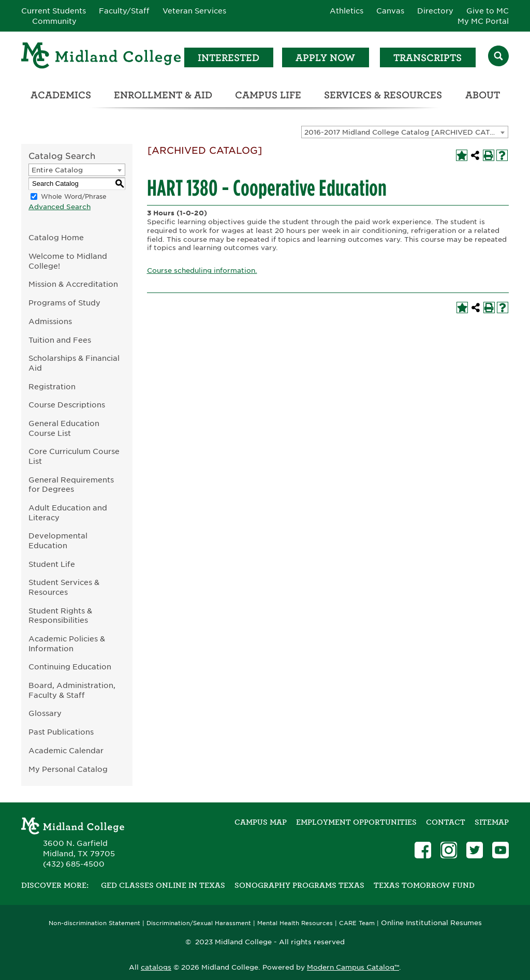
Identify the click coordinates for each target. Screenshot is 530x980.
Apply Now (325, 58)
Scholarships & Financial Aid (74, 363)
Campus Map (261, 822)
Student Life (52, 564)
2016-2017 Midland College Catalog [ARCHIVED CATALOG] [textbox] (406, 132)
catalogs (156, 967)
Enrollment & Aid (163, 95)
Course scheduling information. (202, 270)
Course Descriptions (67, 405)
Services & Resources (383, 95)
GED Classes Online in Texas (163, 885)
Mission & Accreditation (73, 284)
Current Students (54, 11)
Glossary (45, 713)
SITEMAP (492, 822)
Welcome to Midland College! (68, 261)
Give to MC (488, 11)
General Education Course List (64, 428)
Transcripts (428, 58)
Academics (61, 95)
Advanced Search (60, 207)
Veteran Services (194, 11)
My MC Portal (483, 21)
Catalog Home (56, 237)
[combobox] (405, 132)
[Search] (498, 57)
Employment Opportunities (356, 822)
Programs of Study (64, 303)
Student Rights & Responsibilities (60, 616)
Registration (52, 386)
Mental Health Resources (295, 923)
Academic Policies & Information (67, 643)
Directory (435, 11)
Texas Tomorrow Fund (424, 885)
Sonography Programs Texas (299, 885)
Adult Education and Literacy (68, 513)
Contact (446, 822)
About (483, 95)
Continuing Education (70, 667)
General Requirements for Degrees (71, 485)
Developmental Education (58, 540)
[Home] (101, 57)
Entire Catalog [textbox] (57, 170)
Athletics (347, 11)
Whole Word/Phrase (74, 196)
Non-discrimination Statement (94, 923)
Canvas (390, 11)
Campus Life (268, 95)
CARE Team (357, 923)
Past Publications (61, 732)
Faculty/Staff (124, 11)
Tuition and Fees (60, 340)
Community (54, 21)
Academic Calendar (66, 750)
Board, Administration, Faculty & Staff (72, 690)
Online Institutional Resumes (431, 923)
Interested (229, 58)
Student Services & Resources (64, 587)
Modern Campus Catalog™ (353, 967)
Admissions (50, 321)
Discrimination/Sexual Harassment (199, 923)
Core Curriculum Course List (74, 456)
